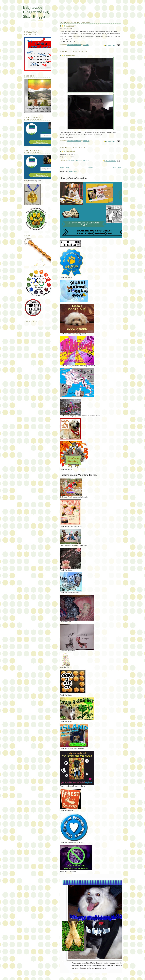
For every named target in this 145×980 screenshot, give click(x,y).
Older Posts (117, 167)
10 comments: (111, 161)
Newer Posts (64, 167)
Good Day (71, 55)
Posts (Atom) (74, 171)
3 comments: (111, 45)
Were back (71, 151)
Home (91, 167)
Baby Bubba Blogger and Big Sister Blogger (36, 12)
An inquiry (71, 26)
